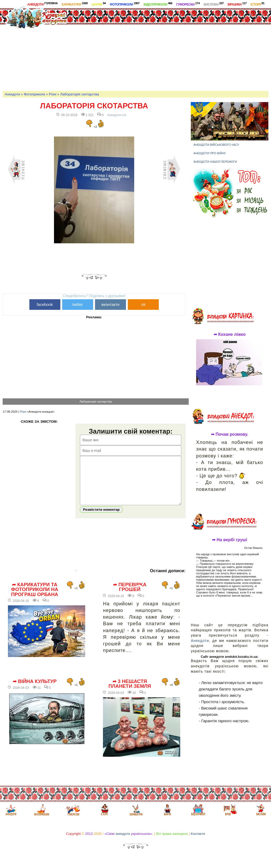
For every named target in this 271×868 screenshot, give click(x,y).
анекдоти (123, 842)
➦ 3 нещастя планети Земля (130, 692)
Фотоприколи (125, 4)
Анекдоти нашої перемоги (215, 162)
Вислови (214, 4)
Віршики (237, 4)
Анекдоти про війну (210, 153)
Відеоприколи (158, 4)
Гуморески (188, 4)
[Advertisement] (177, 49)
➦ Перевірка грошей (130, 595)
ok (143, 304)
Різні (53, 94)
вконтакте (111, 304)
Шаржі (99, 4)
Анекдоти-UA (117, 115)
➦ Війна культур (35, 689)
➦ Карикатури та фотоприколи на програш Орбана (35, 598)
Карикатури (75, 4)
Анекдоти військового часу (216, 145)
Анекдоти (42, 4)
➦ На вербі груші (230, 540)
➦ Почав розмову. (230, 434)
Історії (258, 4)
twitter (78, 304)
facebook (45, 304)
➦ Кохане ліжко (230, 334)
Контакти (198, 842)
